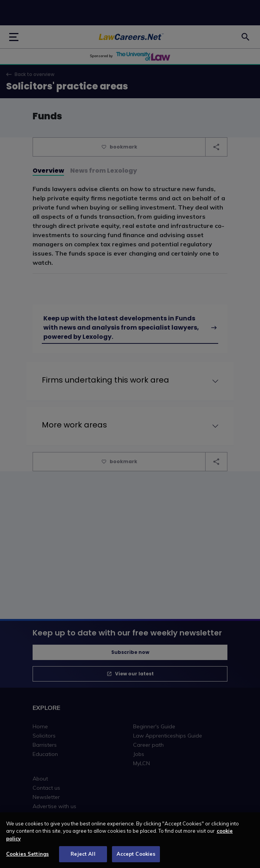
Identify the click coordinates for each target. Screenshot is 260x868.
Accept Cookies (136, 858)
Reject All (83, 858)
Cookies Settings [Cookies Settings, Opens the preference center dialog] (27, 858)
